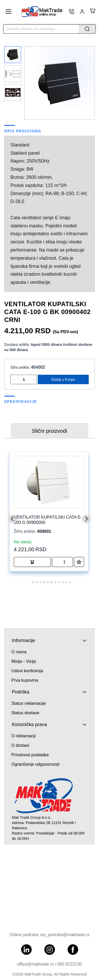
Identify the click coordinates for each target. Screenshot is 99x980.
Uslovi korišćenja (27, 671)
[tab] (29, 582)
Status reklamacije (29, 703)
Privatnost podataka (30, 755)
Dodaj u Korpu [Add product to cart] (63, 379)
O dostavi (20, 745)
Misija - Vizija (24, 661)
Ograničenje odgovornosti (35, 764)
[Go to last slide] (13, 519)
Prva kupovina (25, 680)
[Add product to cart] (32, 562)
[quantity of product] (62, 562)
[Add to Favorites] (79, 562)
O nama (19, 652)
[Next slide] (86, 519)
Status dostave (25, 713)
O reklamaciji (23, 736)
